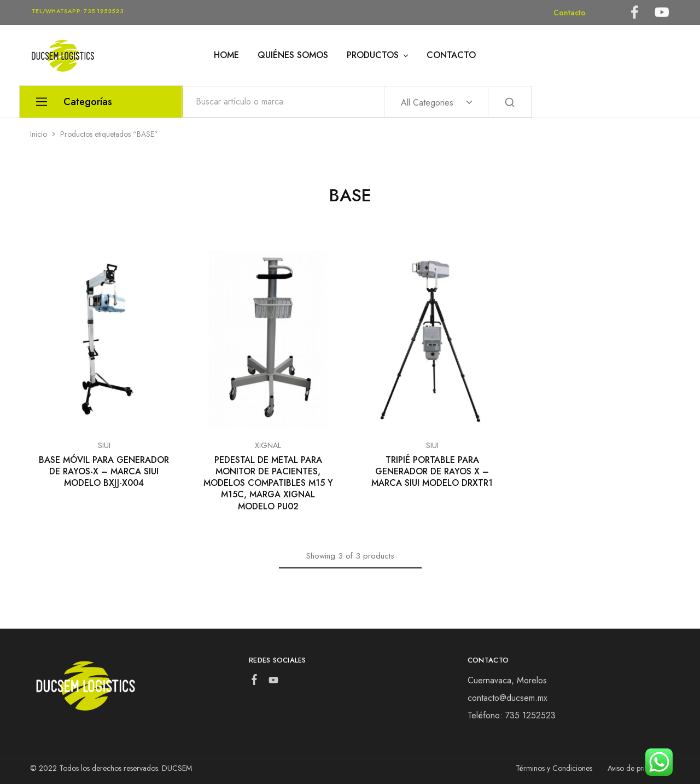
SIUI (104, 445)
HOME (226, 55)
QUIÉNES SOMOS (293, 55)
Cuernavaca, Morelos (507, 680)
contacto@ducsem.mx (507, 698)
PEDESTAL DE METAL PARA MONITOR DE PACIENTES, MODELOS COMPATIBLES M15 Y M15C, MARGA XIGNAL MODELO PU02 (268, 483)
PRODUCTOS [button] (378, 55)
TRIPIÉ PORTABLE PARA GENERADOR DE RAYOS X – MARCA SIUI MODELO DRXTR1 (432, 472)
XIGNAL (268, 445)
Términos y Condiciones (554, 768)
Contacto (570, 13)
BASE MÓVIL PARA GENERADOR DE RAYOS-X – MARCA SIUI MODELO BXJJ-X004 (104, 472)
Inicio (39, 134)
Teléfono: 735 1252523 (512, 715)
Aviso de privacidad (639, 768)
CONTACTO (451, 55)
